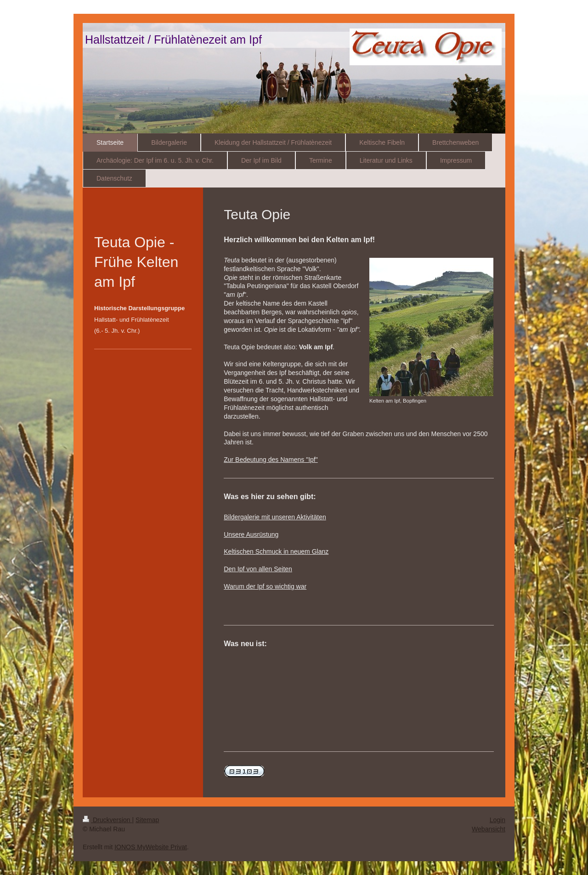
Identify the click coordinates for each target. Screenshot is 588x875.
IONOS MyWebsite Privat (151, 847)
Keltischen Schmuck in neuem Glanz (276, 551)
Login (498, 820)
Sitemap (147, 820)
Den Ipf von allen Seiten (258, 569)
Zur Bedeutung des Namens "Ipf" (271, 460)
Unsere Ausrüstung (251, 534)
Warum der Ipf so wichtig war (265, 586)
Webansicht (489, 829)
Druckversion (107, 820)
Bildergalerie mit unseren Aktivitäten (275, 517)
